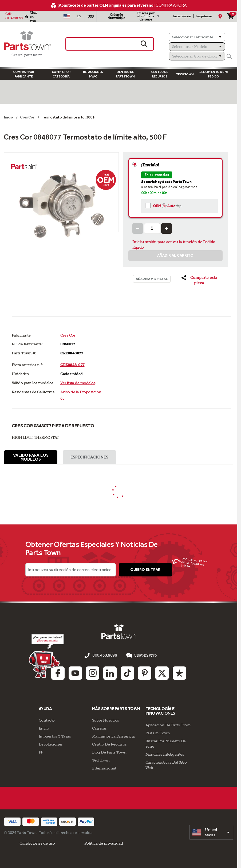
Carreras (99, 728)
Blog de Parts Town (109, 752)
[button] (199, 280)
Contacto (47, 720)
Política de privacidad (104, 843)
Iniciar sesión (182, 16)
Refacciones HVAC (93, 74)
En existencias (157, 175)
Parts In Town (158, 732)
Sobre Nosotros (106, 720)
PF (41, 752)
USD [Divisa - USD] (91, 17)
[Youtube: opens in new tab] (75, 672)
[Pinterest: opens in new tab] (145, 672)
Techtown (101, 760)
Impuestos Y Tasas (55, 736)
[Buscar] (229, 56)
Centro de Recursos (160, 74)
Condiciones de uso (37, 843)
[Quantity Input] (152, 228)
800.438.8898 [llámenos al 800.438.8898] (105, 656)
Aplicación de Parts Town (168, 724)
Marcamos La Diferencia (113, 736)
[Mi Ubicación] (220, 16)
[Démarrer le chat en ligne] (46, 656)
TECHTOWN (185, 74)
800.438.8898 (14, 18)
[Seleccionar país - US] (67, 16)
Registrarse (204, 16)
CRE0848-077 (72, 365)
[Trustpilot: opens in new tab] (179, 672)
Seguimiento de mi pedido (214, 74)
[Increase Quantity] (167, 228)
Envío (44, 728)
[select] (211, 832)
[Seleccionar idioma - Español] (79, 16)
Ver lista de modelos (78, 383)
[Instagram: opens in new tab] (93, 672)
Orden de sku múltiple (116, 16)
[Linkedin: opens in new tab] (110, 672)
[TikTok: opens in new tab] (127, 672)
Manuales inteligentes (165, 754)
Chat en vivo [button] (140, 656)
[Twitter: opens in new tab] (162, 672)
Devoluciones (51, 744)
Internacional (104, 768)
